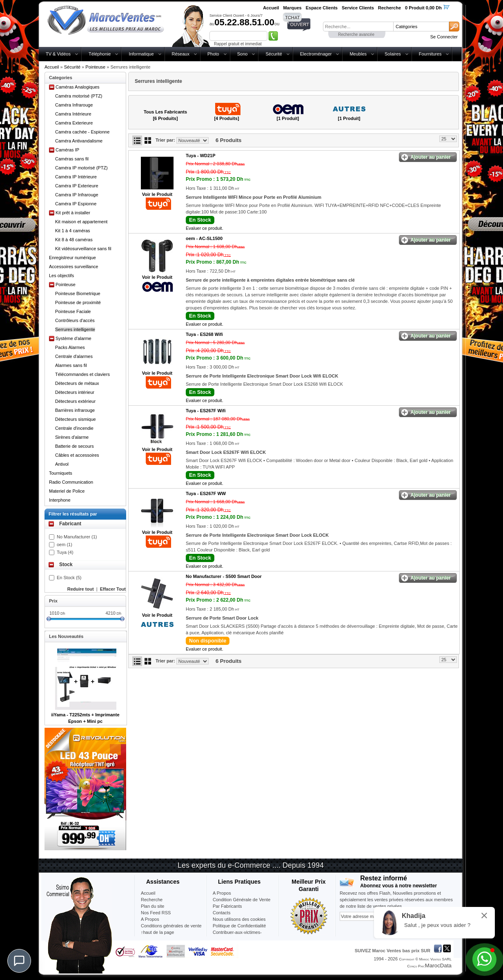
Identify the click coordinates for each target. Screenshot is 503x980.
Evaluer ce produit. (205, 228)
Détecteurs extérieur (75, 401)
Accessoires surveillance (73, 267)
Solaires (393, 54)
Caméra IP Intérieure (76, 177)
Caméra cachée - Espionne (82, 132)
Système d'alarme (73, 338)
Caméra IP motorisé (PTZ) (81, 168)
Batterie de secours (75, 446)
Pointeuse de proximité (78, 302)
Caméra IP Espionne (76, 204)
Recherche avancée (356, 34)
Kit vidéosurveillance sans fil (83, 249)
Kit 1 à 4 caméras (73, 231)
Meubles (358, 54)
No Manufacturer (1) (77, 537)
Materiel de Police (67, 491)
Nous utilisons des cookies (239, 919)
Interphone (60, 500)
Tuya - (201, 156)
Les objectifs (61, 276)
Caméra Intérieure (73, 114)
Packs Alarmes (70, 347)
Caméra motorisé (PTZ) (79, 96)
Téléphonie (100, 54)
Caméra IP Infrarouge (77, 195)
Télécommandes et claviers (82, 374)
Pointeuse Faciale (73, 311)
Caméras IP (67, 150)
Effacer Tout (113, 589)
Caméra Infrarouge (74, 105)
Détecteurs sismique (76, 419)
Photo (213, 54)
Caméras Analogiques (78, 87)
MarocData (438, 966)
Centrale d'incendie (74, 428)
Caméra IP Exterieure (77, 186)
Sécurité (274, 54)
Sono (243, 54)
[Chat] (19, 961)
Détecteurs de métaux (77, 383)
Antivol (62, 464)
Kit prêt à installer (73, 213)
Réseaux (181, 54)
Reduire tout (81, 589)
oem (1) (65, 544)
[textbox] (358, 27)
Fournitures (430, 54)
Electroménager (316, 54)
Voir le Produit (157, 194)
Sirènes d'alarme (72, 437)
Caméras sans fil (72, 159)
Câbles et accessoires (77, 455)
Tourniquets (61, 473)
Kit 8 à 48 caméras (74, 240)
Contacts (221, 913)
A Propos (222, 893)
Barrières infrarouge (75, 410)
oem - (204, 238)
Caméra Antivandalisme (79, 141)
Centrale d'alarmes (74, 356)
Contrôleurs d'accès (75, 320)
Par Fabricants (227, 906)
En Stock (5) (69, 578)
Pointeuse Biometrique (78, 293)
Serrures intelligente (75, 329)
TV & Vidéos (58, 54)
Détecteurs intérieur (75, 392)
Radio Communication (71, 482)
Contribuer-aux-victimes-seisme (237, 936)
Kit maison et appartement (81, 222)
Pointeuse (95, 67)
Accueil (52, 67)
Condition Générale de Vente (241, 900)
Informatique (141, 54)
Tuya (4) (65, 552)
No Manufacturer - (224, 576)
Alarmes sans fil (71, 365)
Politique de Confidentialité (239, 926)
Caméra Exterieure (74, 123)
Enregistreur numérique (72, 258)
